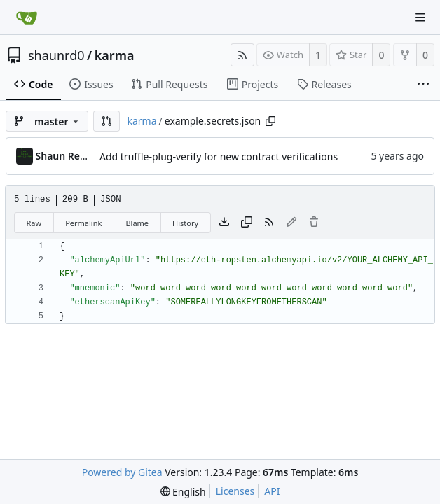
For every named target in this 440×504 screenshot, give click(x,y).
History (185, 223)
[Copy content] (247, 223)
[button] (106, 121)
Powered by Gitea (122, 472)
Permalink (83, 223)
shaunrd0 (56, 55)
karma (115, 55)
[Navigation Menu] (420, 17)
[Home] (27, 17)
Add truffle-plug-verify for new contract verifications (219, 156)
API (272, 491)
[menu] (183, 492)
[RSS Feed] (242, 55)
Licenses (235, 491)
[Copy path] (270, 121)
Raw (34, 223)
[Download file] (224, 223)
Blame (137, 223)
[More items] (423, 85)
